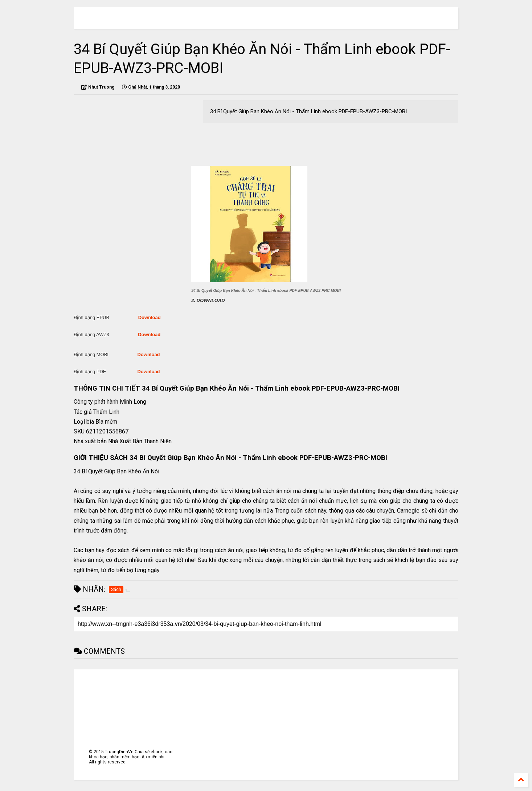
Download (150, 317)
